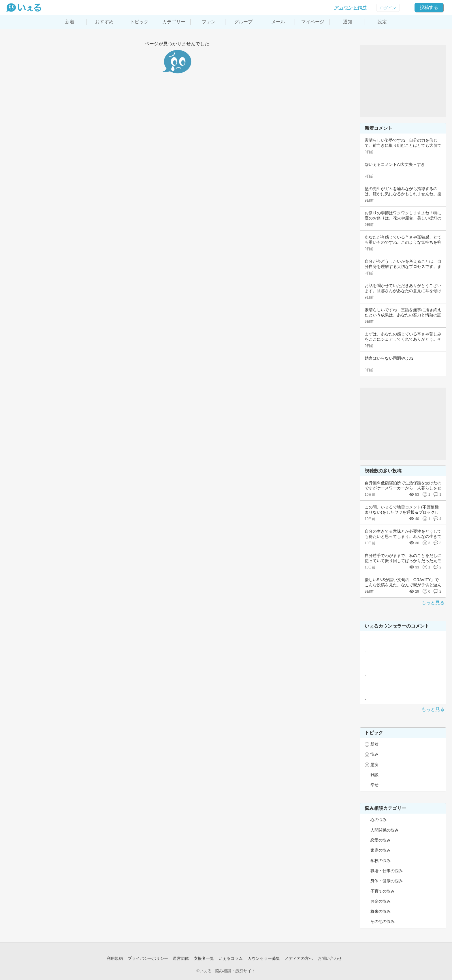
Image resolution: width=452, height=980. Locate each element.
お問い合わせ (330, 958)
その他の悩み (383, 921)
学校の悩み (381, 861)
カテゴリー (174, 22)
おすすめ (104, 22)
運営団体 (181, 958)
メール (278, 22)
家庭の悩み (381, 850)
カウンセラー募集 (264, 958)
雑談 (374, 775)
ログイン (388, 8)
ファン (209, 22)
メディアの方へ (299, 958)
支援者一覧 (204, 958)
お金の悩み (381, 901)
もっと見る (433, 603)
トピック (139, 22)
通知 (348, 22)
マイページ (313, 22)
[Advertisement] (403, 81)
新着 (70, 22)
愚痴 (374, 765)
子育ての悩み (383, 891)
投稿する (429, 7)
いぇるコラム (231, 958)
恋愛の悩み (381, 840)
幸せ (374, 785)
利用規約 (115, 958)
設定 (382, 22)
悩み (374, 754)
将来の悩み (381, 911)
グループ (243, 22)
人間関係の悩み (385, 830)
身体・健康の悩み (387, 881)
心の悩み (378, 820)
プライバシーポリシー (148, 958)
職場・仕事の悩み (387, 871)
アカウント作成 (351, 8)
